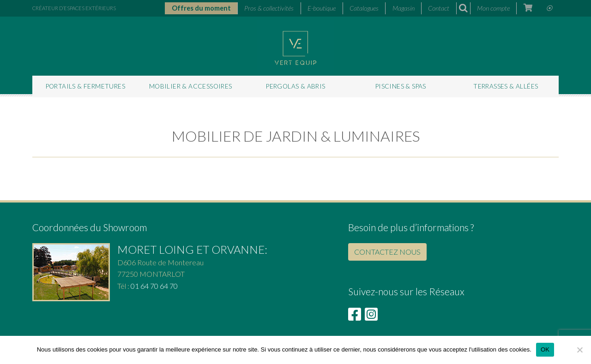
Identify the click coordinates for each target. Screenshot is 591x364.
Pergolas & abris (295, 86)
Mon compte (493, 8)
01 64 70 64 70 (154, 286)
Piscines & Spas (401, 86)
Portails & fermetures (85, 86)
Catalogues (364, 8)
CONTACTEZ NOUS (387, 252)
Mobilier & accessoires (191, 86)
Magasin (404, 8)
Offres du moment (201, 8)
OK (545, 349)
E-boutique (322, 8)
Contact (439, 8)
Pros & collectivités (269, 8)
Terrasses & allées (506, 86)
